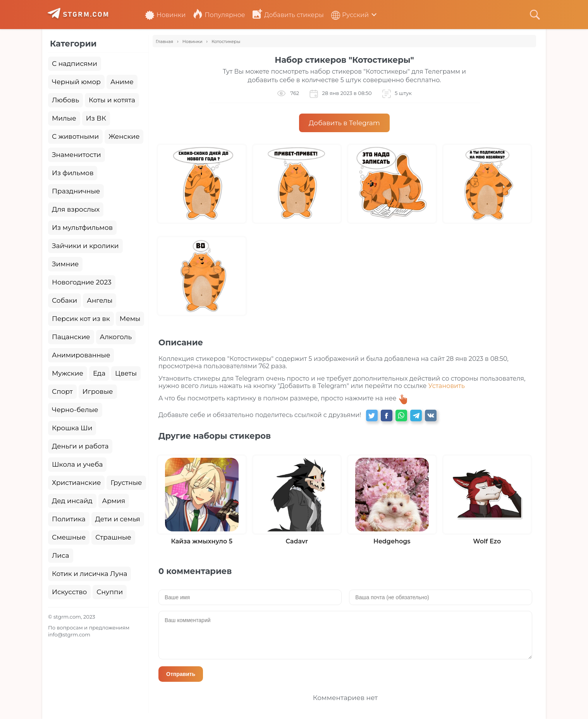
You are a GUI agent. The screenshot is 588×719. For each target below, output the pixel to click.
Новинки (165, 15)
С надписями (75, 64)
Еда (99, 373)
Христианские (76, 483)
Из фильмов (73, 173)
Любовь (65, 100)
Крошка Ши (72, 428)
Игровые (98, 391)
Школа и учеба (77, 464)
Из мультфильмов (82, 228)
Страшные (113, 537)
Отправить (181, 674)
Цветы (126, 373)
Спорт (62, 391)
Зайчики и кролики (85, 246)
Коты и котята (112, 100)
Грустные (126, 483)
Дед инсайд (72, 501)
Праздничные (76, 191)
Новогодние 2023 (82, 282)
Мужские (68, 373)
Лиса (61, 555)
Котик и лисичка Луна (89, 574)
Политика (69, 519)
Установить (447, 386)
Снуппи (110, 592)
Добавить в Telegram (344, 123)
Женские (124, 136)
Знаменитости (77, 155)
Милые (64, 118)
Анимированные (81, 355)
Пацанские (71, 337)
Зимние (65, 264)
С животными (75, 136)
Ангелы (100, 300)
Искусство (69, 592)
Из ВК (96, 118)
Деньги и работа (80, 446)
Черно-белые (75, 410)
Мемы (130, 319)
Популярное (219, 15)
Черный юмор (76, 82)
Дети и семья (118, 519)
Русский (350, 15)
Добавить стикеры (288, 15)
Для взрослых (76, 209)
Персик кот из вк (81, 319)
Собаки (64, 300)
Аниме (122, 82)
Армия (114, 501)
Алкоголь (116, 337)
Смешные (69, 537)
